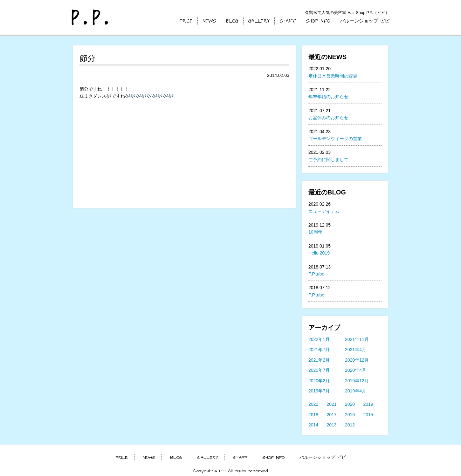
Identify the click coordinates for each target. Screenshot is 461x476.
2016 (350, 415)
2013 (332, 425)
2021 (332, 404)
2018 (313, 415)
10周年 (315, 232)
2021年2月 (319, 360)
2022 (313, 404)
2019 (368, 404)
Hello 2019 (319, 253)
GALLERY (259, 21)
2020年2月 (319, 381)
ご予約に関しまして (328, 160)
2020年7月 (319, 370)
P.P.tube (316, 274)
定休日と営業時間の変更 (333, 76)
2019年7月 (319, 391)
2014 (313, 425)
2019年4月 (356, 391)
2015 (368, 415)
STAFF (288, 21)
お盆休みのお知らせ (328, 118)
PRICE (186, 21)
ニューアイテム (324, 211)
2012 (350, 425)
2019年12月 (357, 381)
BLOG (232, 21)
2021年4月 (356, 350)
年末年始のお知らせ (328, 97)
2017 (332, 415)
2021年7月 (319, 350)
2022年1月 (319, 339)
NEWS (209, 21)
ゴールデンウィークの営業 (335, 139)
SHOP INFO (318, 21)
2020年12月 (357, 360)
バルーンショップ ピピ (365, 21)
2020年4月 (356, 370)
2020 (350, 404)
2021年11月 (357, 339)
